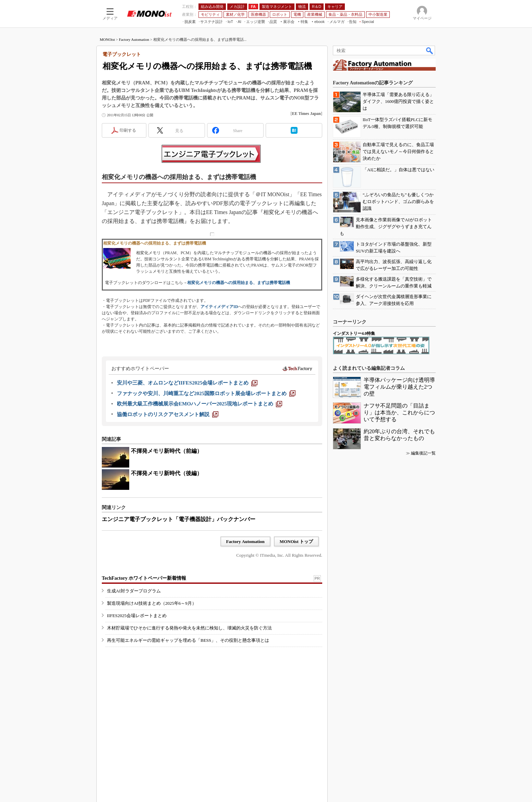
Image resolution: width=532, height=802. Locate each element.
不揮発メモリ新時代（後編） (167, 473)
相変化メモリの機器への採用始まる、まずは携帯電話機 (239, 283)
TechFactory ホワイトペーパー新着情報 (144, 578)
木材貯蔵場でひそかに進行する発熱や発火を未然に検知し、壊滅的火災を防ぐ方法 (189, 628)
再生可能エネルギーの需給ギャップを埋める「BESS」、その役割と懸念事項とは (188, 640)
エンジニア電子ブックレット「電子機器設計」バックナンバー (179, 519)
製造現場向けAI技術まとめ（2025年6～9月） (152, 603)
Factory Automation (134, 39)
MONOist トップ (296, 541)
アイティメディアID (219, 307)
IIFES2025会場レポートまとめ (137, 616)
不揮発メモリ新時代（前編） (167, 451)
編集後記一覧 (423, 453)
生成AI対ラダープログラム (134, 591)
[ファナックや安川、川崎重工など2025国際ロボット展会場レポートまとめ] (206, 393)
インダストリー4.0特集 (354, 333)
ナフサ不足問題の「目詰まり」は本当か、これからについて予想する (399, 412)
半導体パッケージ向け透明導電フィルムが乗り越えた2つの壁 (399, 387)
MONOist (107, 39)
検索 (430, 50)
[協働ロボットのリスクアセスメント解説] (168, 414)
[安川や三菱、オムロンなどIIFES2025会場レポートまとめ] (187, 383)
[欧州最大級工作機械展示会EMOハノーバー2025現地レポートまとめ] (199, 404)
